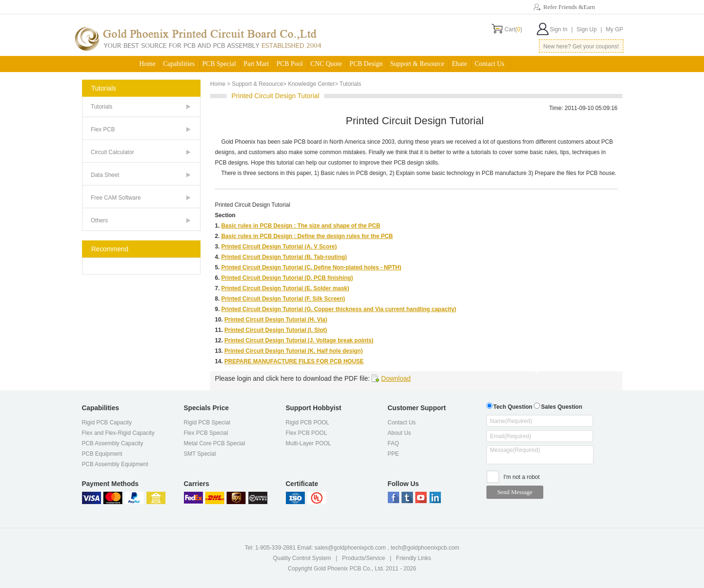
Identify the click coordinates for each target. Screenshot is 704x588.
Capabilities (179, 64)
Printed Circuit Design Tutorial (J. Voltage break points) (299, 340)
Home (147, 64)
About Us (399, 433)
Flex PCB (103, 129)
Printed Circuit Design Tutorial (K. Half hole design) (293, 351)
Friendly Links (413, 558)
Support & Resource (417, 64)
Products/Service (363, 558)
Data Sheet (105, 175)
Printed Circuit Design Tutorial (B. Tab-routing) (284, 257)
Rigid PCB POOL (308, 423)
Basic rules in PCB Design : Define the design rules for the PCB (307, 236)
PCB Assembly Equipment (115, 464)
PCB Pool (290, 64)
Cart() (513, 29)
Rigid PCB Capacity (107, 423)
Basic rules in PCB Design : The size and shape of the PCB (301, 226)
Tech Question (509, 406)
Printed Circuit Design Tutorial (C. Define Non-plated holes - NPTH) (311, 267)
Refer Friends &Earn (569, 7)
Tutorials (102, 107)
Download (396, 378)
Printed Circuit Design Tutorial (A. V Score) (279, 247)
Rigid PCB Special (207, 423)
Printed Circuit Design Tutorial (252, 205)
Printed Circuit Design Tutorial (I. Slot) (275, 330)
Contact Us (489, 64)
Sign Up (589, 29)
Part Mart (256, 64)
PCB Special (219, 64)
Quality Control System (302, 558)
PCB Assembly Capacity (113, 443)
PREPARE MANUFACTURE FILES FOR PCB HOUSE (294, 361)
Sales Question (558, 406)
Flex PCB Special (206, 433)
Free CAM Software (116, 198)
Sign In (561, 29)
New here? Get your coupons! (581, 46)
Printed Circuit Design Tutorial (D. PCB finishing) (287, 278)
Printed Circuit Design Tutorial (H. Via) (276, 320)
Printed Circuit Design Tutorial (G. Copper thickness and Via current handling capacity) (339, 309)
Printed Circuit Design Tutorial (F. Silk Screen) (283, 299)
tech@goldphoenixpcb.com (425, 548)
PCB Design (366, 64)
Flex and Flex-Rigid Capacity (118, 433)
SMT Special (200, 454)
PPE (393, 454)
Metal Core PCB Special (215, 443)
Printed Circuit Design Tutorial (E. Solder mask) (285, 288)
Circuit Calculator (113, 152)
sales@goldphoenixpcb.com (350, 548)
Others (100, 220)
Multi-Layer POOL (309, 443)
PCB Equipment (102, 454)
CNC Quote (326, 64)
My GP (615, 29)
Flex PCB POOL (306, 433)
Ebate (459, 64)
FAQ (393, 443)
